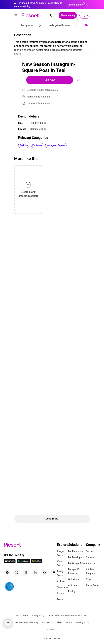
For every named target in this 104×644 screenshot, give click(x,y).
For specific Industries (74, 571)
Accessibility (52, 629)
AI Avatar (73, 585)
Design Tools (61, 573)
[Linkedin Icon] (35, 572)
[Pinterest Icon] (54, 572)
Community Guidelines (52, 622)
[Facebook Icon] (7, 572)
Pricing (72, 591)
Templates (63, 587)
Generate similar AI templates (42, 90)
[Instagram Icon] (26, 572)
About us (91, 563)
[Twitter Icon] (17, 572)
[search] (52, 15)
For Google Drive (77, 563)
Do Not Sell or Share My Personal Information (68, 615)
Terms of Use (22, 615)
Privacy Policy (38, 615)
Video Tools (60, 563)
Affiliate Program (90, 571)
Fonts (60, 599)
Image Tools (60, 553)
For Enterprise (75, 551)
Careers (90, 557)
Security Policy (82, 622)
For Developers (76, 557)
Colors (60, 593)
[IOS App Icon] (10, 562)
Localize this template (38, 103)
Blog (88, 579)
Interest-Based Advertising (27, 622)
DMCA (69, 622)
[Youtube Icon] (44, 572)
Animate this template (38, 97)
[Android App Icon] (23, 562)
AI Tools (61, 581)
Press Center (93, 585)
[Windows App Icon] (37, 562)
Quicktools (74, 579)
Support (90, 551)
